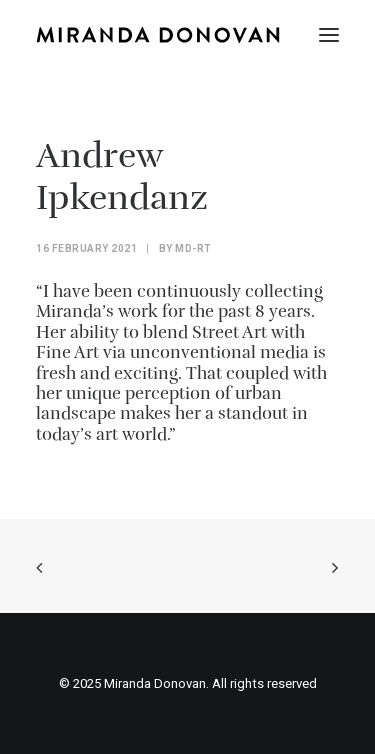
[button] (329, 35)
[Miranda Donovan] (158, 35)
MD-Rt (193, 248)
